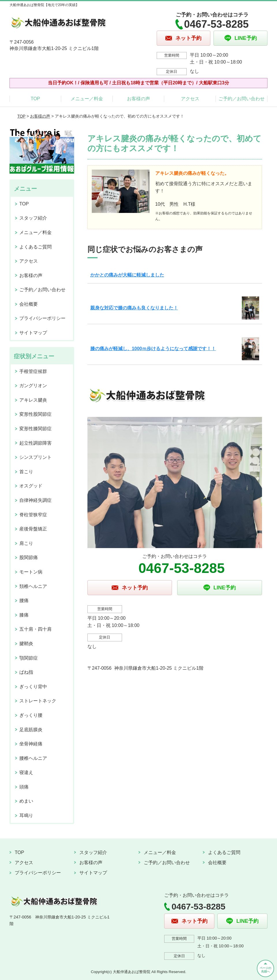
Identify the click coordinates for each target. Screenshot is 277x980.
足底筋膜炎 (31, 730)
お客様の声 (138, 99)
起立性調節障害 (35, 443)
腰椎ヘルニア (33, 758)
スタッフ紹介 (33, 218)
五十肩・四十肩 (35, 629)
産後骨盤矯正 (33, 529)
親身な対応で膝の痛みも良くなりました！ (134, 308)
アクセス (190, 99)
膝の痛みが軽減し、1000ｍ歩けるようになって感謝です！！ (153, 349)
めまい (26, 801)
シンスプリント (35, 457)
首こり (26, 472)
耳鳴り (26, 815)
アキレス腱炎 (33, 400)
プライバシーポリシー (42, 318)
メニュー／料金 (87, 99)
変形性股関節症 (35, 414)
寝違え (26, 772)
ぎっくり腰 (31, 715)
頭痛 (24, 787)
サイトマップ (33, 333)
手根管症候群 (33, 371)
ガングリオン (33, 386)
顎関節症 (29, 658)
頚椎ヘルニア (33, 586)
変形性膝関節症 (35, 429)
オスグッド (31, 486)
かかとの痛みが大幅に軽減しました (127, 275)
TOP (35, 99)
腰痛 (24, 601)
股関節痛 (29, 557)
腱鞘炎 (26, 644)
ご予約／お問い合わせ (242, 99)
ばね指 (26, 672)
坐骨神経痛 (31, 744)
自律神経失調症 (35, 500)
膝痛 (24, 615)
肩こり (26, 543)
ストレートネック (38, 701)
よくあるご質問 (35, 247)
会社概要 (29, 304)
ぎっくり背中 (33, 687)
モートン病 (31, 572)
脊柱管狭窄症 (33, 515)
